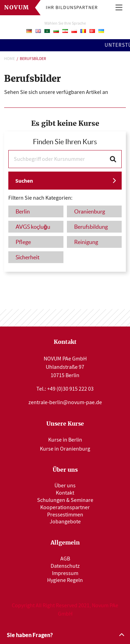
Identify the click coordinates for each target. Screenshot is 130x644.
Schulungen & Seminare (65, 500)
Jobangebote (65, 522)
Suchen (24, 181)
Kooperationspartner (65, 507)
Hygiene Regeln (65, 580)
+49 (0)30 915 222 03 (70, 389)
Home (10, 59)
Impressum (65, 573)
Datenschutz (65, 566)
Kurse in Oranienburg (65, 449)
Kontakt (65, 493)
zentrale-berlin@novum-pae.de (65, 402)
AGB (65, 559)
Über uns (65, 486)
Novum (17, 8)
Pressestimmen (65, 515)
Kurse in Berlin (65, 440)
